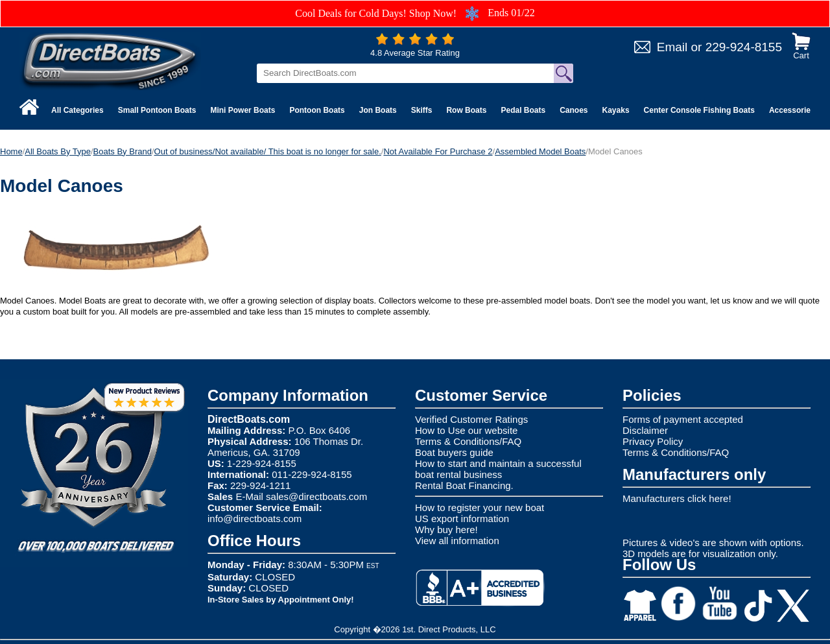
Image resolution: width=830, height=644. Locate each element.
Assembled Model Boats (540, 151)
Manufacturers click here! (677, 498)
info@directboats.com (255, 519)
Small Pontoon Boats (157, 110)
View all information (457, 541)
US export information (462, 519)
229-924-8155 (744, 47)
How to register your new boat (480, 507)
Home (11, 151)
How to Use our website (466, 430)
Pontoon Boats (317, 110)
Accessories (792, 110)
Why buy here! (446, 530)
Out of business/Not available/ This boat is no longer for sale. (268, 151)
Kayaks (616, 110)
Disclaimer (645, 430)
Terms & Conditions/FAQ (468, 441)
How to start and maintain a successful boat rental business (498, 469)
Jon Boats (378, 110)
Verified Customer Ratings (471, 419)
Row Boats (466, 110)
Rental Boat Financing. (464, 485)
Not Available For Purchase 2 (438, 151)
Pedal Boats (523, 110)
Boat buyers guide (454, 452)
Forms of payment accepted (683, 419)
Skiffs (422, 110)
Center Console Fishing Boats (699, 110)
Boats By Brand (123, 151)
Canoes (574, 110)
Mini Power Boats (243, 110)
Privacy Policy (653, 441)
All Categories (77, 110)
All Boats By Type (58, 151)
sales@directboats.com (316, 496)
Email (672, 47)
